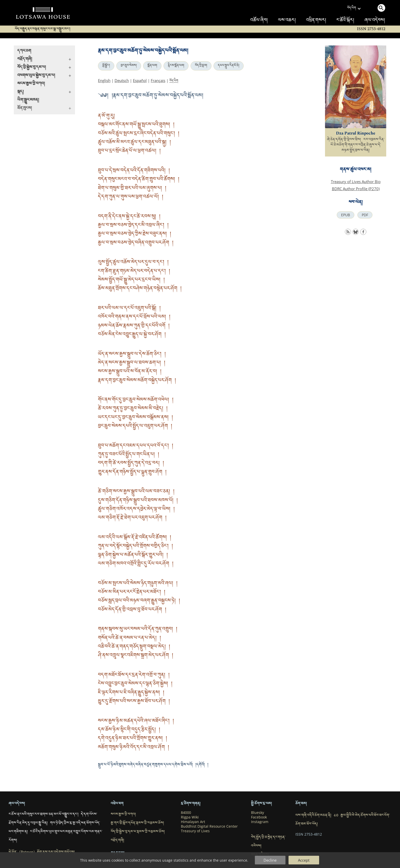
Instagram (260, 822)
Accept (304, 860)
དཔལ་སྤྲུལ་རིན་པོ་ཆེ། (229, 66)
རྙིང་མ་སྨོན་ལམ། (176, 66)
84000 (186, 813)
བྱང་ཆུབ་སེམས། (129, 66)
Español (140, 80)
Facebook (259, 817)
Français (158, 80)
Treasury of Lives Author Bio (356, 182)
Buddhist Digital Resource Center (209, 826)
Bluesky (258, 813)
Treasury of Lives (195, 831)
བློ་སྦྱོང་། (106, 66)
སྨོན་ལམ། (152, 66)
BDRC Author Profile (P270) (356, 189)
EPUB (346, 215)
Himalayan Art (193, 822)
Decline (270, 860)
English (104, 80)
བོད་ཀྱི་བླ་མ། (201, 66)
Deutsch (122, 80)
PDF (365, 215)
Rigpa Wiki (190, 817)
